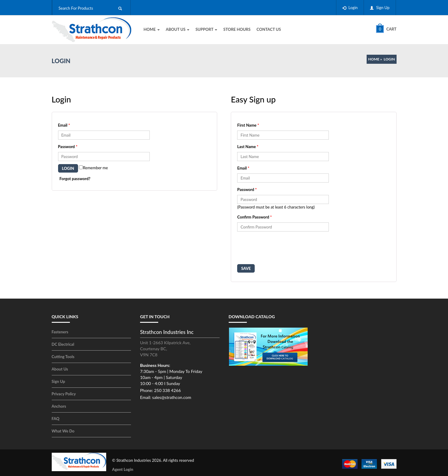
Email (64, 125)
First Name (248, 125)
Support (206, 29)
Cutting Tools (63, 357)
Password (68, 147)
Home (152, 29)
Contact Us (269, 29)
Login (353, 8)
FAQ (56, 419)
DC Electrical (63, 344)
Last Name (248, 147)
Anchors (59, 406)
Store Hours (237, 29)
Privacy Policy (64, 394)
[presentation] (283, 249)
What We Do (63, 431)
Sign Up (383, 8)
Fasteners (60, 332)
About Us (178, 29)
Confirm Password (254, 217)
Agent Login (123, 469)
